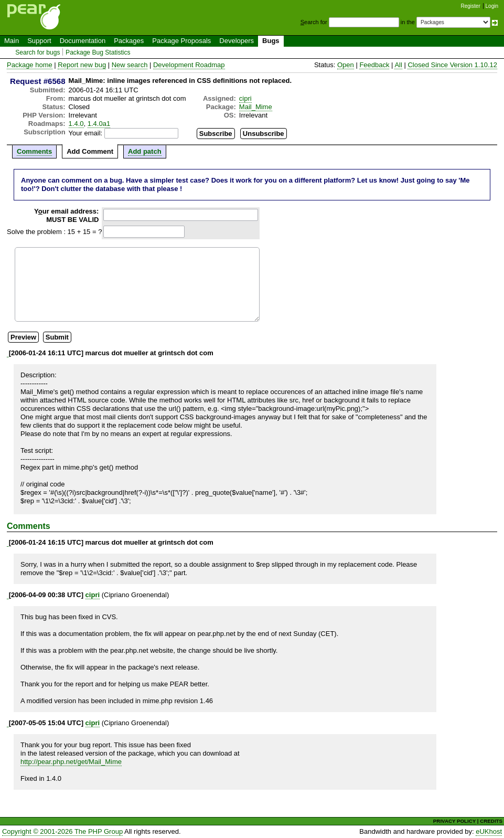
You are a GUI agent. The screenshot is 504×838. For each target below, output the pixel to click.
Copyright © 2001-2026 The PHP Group (62, 831)
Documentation (83, 41)
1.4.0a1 (99, 124)
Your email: (86, 133)
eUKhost (489, 831)
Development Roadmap (189, 65)
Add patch (145, 151)
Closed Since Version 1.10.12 (452, 65)
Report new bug (82, 65)
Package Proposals (181, 41)
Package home (30, 65)
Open (346, 65)
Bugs (271, 41)
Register (471, 6)
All (398, 65)
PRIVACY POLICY (454, 821)
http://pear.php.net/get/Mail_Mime (71, 762)
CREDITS (491, 821)
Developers (237, 41)
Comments (34, 151)
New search (130, 65)
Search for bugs (37, 52)
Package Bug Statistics (98, 52)
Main (12, 41)
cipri (245, 98)
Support (39, 41)
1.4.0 (76, 124)
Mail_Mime (256, 107)
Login (492, 6)
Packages (129, 41)
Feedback (374, 65)
